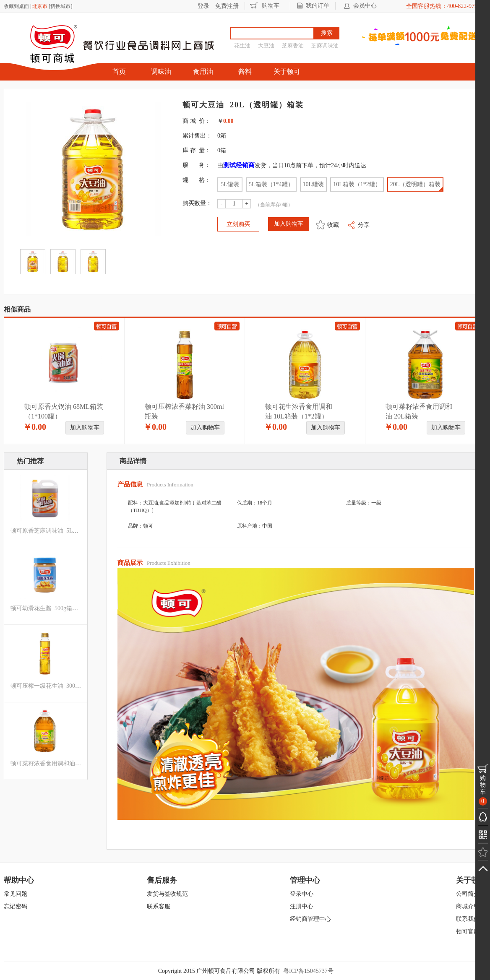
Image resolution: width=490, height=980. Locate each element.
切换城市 (60, 6)
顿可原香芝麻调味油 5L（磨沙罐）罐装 (62, 531)
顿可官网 (468, 932)
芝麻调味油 (325, 45)
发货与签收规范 (167, 894)
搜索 (327, 33)
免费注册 (227, 6)
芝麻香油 (293, 45)
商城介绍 (468, 906)
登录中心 (302, 894)
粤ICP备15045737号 (308, 971)
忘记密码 (16, 906)
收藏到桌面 (16, 6)
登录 (203, 6)
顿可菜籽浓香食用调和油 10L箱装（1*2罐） (68, 763)
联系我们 (468, 919)
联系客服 (159, 906)
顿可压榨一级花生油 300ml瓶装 (52, 686)
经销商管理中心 (310, 919)
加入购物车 (85, 428)
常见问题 (16, 894)
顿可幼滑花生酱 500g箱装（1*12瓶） (59, 608)
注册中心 (302, 906)
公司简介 (468, 894)
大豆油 (266, 45)
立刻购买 (238, 224)
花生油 (242, 45)
